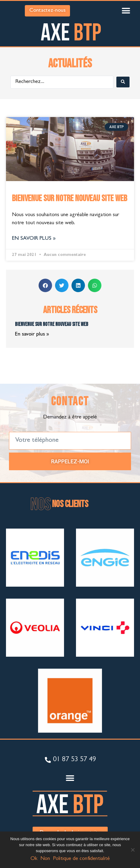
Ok (34, 859)
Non (45, 859)
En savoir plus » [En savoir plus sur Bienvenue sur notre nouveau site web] (34, 239)
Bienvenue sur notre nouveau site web (70, 198)
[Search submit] (123, 82)
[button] (126, 11)
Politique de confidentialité (81, 859)
